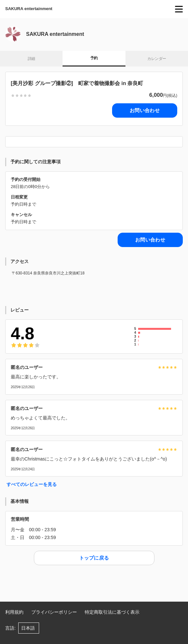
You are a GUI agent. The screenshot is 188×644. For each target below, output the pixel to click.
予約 (94, 58)
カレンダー (157, 59)
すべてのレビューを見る (32, 484)
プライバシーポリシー (54, 612)
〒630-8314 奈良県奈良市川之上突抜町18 (48, 273)
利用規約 (14, 612)
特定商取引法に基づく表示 (112, 612)
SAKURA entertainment (29, 9)
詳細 (31, 59)
